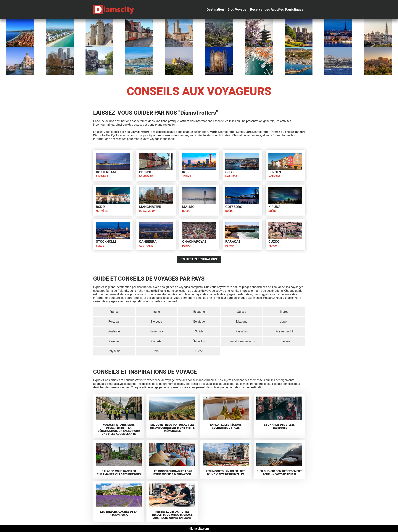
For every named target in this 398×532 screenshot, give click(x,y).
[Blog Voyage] (237, 9)
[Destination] (215, 9)
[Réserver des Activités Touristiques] (277, 9)
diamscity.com (199, 529)
